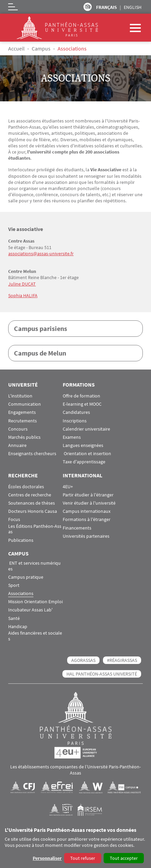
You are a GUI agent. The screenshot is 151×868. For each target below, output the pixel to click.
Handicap (18, 627)
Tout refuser (83, 858)
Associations (21, 594)
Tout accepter (124, 858)
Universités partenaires (86, 536)
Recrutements (22, 421)
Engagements (22, 412)
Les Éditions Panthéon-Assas (35, 529)
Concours (18, 429)
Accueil (16, 48)
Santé (14, 618)
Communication (25, 404)
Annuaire (17, 445)
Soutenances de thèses (32, 503)
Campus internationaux (87, 511)
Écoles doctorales (26, 487)
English (133, 7)
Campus (41, 48)
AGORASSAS (83, 660)
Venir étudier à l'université (89, 503)
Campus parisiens (41, 328)
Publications (21, 540)
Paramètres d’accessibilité (88, 7)
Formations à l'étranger (87, 519)
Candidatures (76, 412)
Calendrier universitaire (86, 429)
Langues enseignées (83, 445)
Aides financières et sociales (35, 636)
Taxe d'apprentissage (84, 462)
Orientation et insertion (87, 454)
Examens (72, 437)
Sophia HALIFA (23, 295)
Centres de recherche (30, 495)
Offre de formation (81, 396)
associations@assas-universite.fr (41, 254)
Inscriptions (75, 421)
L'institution (20, 396)
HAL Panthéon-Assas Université (102, 674)
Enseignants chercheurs (32, 454)
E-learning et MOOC (82, 404)
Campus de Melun (40, 353)
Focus (14, 519)
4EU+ (68, 487)
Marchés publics (24, 437)
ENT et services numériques (34, 566)
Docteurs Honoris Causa (33, 511)
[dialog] (75, 846)
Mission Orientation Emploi (35, 602)
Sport (14, 585)
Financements (77, 528)
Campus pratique (26, 577)
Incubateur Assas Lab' (30, 610)
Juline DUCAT (22, 284)
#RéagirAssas (122, 660)
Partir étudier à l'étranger (88, 495)
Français (107, 7)
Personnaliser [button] (47, 858)
